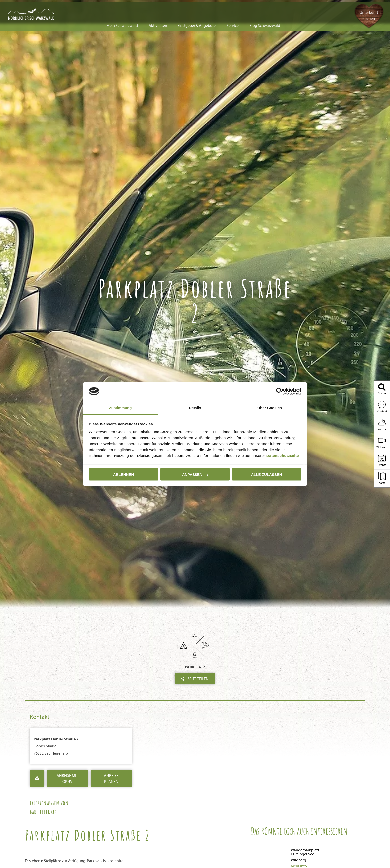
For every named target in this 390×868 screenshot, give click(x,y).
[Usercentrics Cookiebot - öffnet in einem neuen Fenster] (280, 391)
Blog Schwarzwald (265, 8)
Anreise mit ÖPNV (67, 778)
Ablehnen (123, 474)
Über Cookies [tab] (270, 408)
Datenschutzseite (283, 456)
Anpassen (195, 474)
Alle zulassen (266, 474)
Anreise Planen (111, 778)
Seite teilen (195, 679)
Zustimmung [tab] (121, 408)
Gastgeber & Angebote (197, 8)
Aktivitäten (158, 8)
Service (233, 8)
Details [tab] (195, 408)
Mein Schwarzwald (122, 8)
